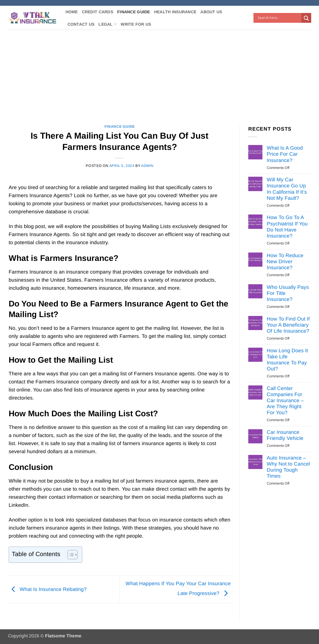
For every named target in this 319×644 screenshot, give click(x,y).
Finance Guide (134, 12)
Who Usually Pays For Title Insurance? (288, 293)
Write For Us (136, 24)
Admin (147, 166)
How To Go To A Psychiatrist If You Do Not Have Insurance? (287, 226)
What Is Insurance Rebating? (48, 589)
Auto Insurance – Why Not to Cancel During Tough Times (288, 467)
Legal (108, 24)
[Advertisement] (159, 73)
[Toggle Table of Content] (70, 555)
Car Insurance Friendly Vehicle (285, 435)
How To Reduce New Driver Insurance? (285, 261)
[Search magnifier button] (306, 18)
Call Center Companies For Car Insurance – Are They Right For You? (285, 400)
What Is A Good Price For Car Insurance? (285, 154)
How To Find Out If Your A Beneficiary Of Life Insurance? (288, 325)
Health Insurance (175, 12)
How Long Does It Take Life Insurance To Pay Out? (287, 360)
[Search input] (279, 18)
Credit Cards (98, 12)
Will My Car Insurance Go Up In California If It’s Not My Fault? (287, 189)
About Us (211, 12)
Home (72, 12)
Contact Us (81, 24)
